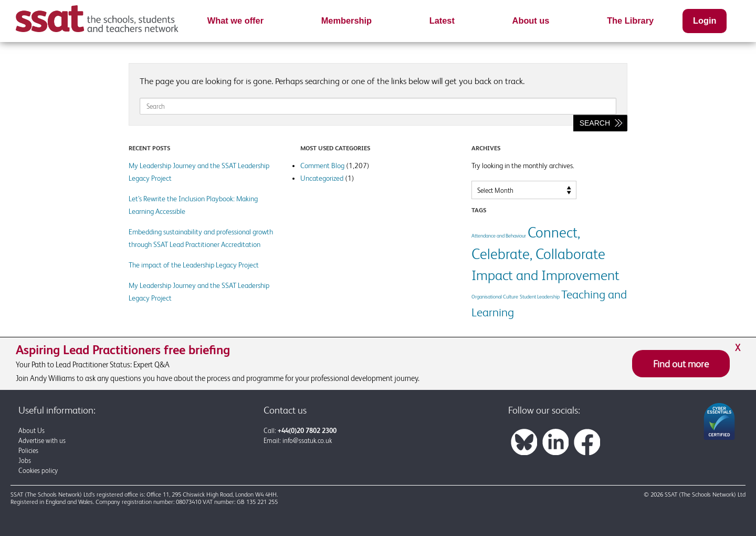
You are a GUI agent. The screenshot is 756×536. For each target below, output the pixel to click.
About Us (31, 431)
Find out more (681, 364)
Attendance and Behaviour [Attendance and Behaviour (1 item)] (499, 236)
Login (705, 20)
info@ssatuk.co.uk (307, 441)
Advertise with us (42, 441)
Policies (28, 451)
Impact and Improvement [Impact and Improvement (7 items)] (545, 275)
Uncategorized (322, 178)
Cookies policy (38, 471)
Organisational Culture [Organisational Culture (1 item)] (495, 297)
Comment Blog (322, 166)
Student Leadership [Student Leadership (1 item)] (540, 297)
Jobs (25, 461)
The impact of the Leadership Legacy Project (194, 265)
